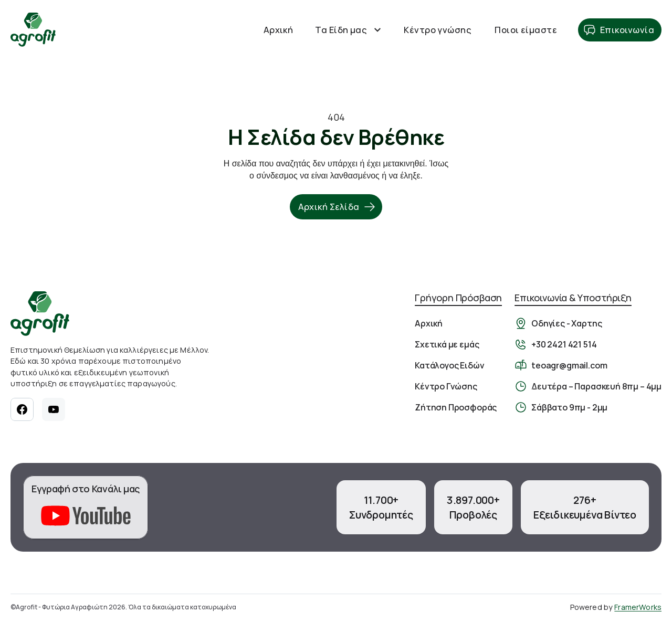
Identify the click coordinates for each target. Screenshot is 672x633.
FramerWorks (638, 607)
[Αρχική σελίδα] (40, 314)
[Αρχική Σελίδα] (33, 30)
